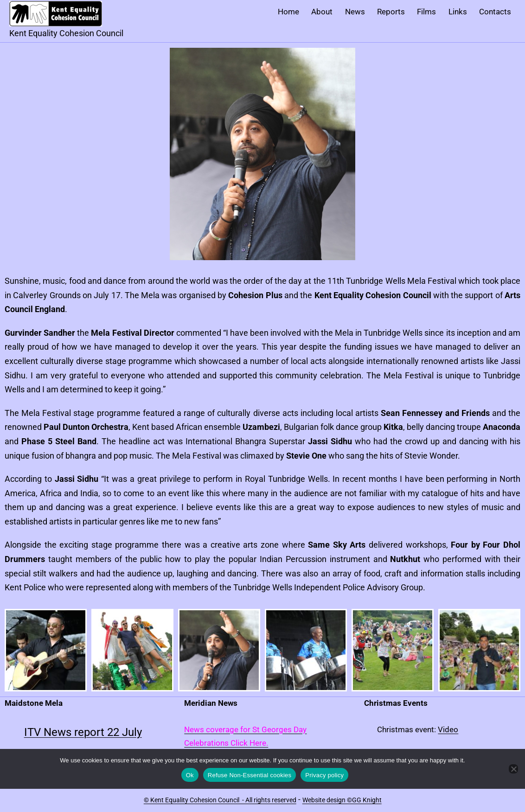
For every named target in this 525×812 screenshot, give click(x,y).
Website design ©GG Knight (342, 800)
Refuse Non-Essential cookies (250, 775)
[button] (46, 650)
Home (288, 12)
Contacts (495, 12)
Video (448, 729)
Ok (190, 775)
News (355, 12)
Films (426, 12)
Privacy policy (324, 775)
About (322, 12)
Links (458, 12)
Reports (391, 12)
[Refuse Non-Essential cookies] (513, 769)
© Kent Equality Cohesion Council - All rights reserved (220, 800)
